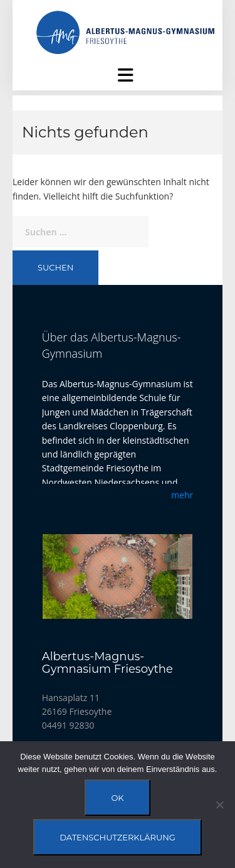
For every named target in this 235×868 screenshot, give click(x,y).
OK (117, 798)
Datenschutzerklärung (118, 837)
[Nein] (219, 805)
